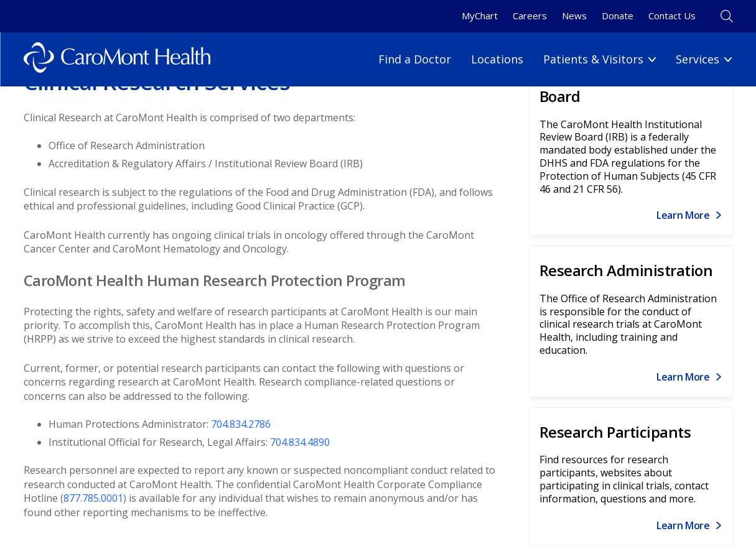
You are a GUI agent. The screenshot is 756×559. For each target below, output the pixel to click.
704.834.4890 (300, 442)
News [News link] (574, 16)
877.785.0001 (93, 498)
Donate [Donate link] (618, 16)
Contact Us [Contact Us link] (672, 16)
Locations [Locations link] (497, 59)
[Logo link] (117, 59)
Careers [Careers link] (530, 16)
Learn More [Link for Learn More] (683, 215)
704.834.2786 (241, 424)
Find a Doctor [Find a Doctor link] (415, 59)
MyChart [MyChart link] (480, 16)
